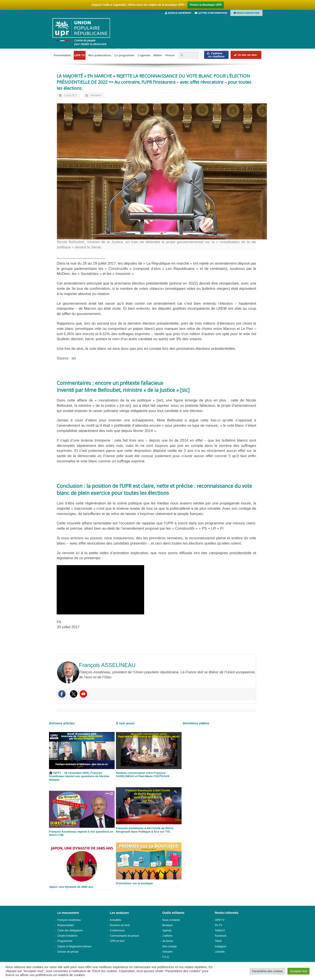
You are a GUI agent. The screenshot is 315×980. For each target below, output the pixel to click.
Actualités (96, 95)
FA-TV (219, 925)
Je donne (168, 941)
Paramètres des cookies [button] (267, 971)
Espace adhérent (178, 13)
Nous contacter (246, 13)
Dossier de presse (68, 952)
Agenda (167, 930)
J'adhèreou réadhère (216, 55)
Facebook (221, 936)
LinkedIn (220, 952)
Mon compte (170, 946)
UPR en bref (117, 941)
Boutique (167, 925)
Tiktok (218, 941)
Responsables (66, 925)
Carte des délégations (70, 930)
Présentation (62, 55)
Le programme (124, 55)
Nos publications (100, 55)
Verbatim (167, 952)
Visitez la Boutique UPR (206, 5)
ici (74, 358)
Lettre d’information (211, 13)
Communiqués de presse (124, 936)
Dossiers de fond (120, 925)
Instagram (221, 946)
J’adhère (167, 936)
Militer (158, 55)
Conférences (117, 930)
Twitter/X (220, 930)
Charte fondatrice (67, 936)
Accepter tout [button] (298, 971)
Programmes (65, 941)
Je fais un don (245, 55)
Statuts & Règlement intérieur (74, 946)
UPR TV (80, 55)
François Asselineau (69, 920)
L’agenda (144, 55)
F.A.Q (166, 957)
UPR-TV (220, 920)
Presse (170, 55)
